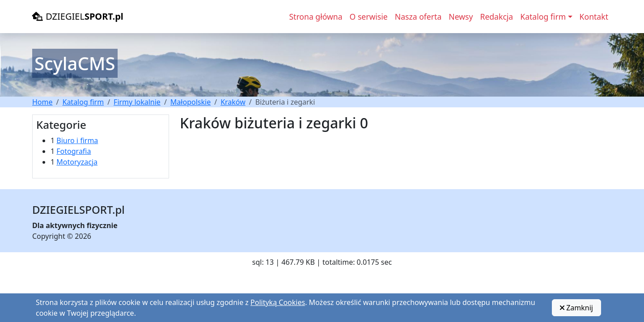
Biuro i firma (77, 140)
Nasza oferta (418, 17)
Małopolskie (191, 102)
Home (42, 102)
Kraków (233, 102)
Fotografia (74, 151)
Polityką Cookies (278, 302)
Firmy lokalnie (137, 102)
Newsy (461, 17)
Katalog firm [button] (543, 17)
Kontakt (594, 17)
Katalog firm (83, 102)
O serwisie (369, 17)
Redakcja (496, 17)
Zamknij (576, 308)
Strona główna (316, 17)
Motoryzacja (77, 162)
